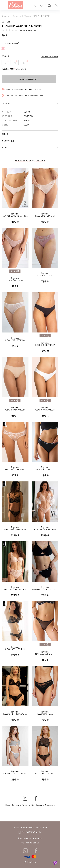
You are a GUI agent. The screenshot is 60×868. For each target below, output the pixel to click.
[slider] (10, 30)
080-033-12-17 (32, 832)
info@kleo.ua (32, 843)
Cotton (6, 22)
